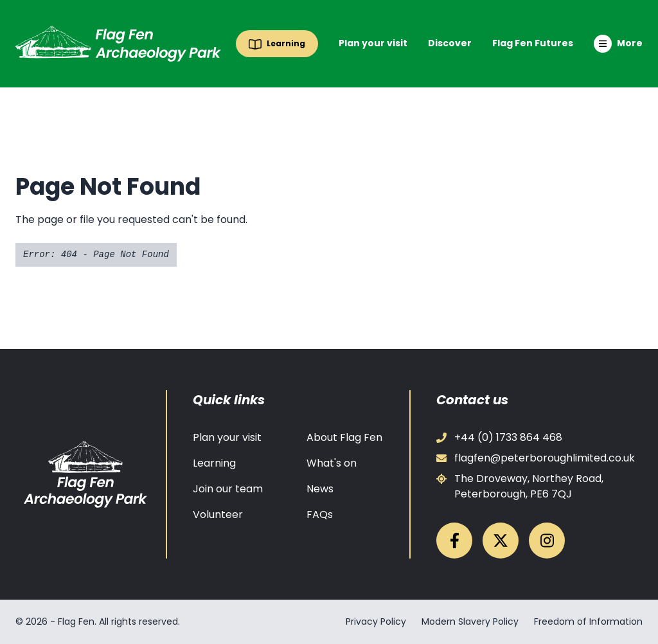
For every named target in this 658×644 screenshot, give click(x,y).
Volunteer (218, 514)
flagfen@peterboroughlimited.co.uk (536, 458)
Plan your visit (373, 43)
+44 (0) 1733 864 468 (499, 437)
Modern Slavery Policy (470, 622)
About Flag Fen (344, 437)
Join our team (228, 489)
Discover (450, 43)
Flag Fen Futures (533, 43)
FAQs (320, 514)
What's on (332, 463)
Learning (214, 463)
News (320, 489)
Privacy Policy (376, 622)
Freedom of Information (588, 622)
